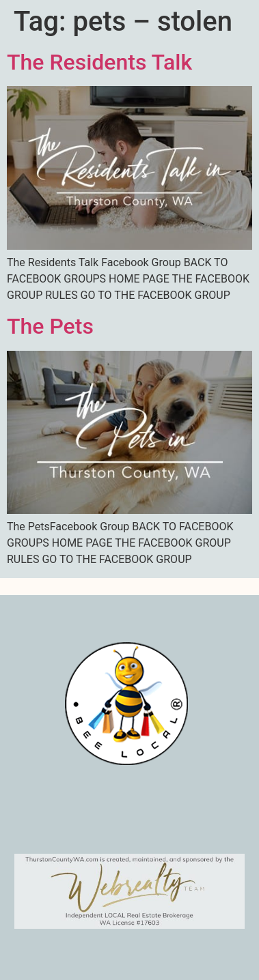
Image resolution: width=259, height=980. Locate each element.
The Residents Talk (99, 62)
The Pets (50, 326)
